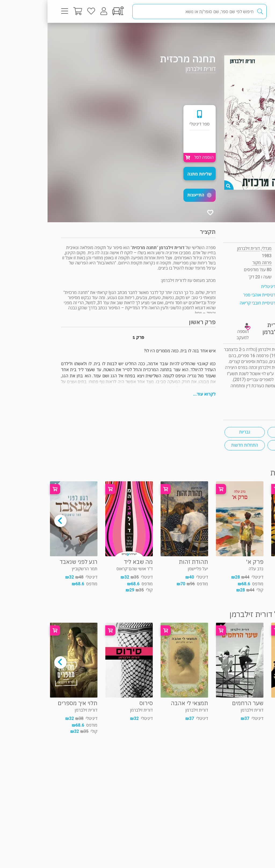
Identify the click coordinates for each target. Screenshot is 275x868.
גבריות (197, 432)
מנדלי (219, 248)
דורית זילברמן (153, 69)
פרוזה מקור (244, 33)
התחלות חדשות (197, 445)
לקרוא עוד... (157, 394)
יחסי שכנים (240, 445)
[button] (152, 195)
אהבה (240, 432)
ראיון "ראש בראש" (246, 398)
